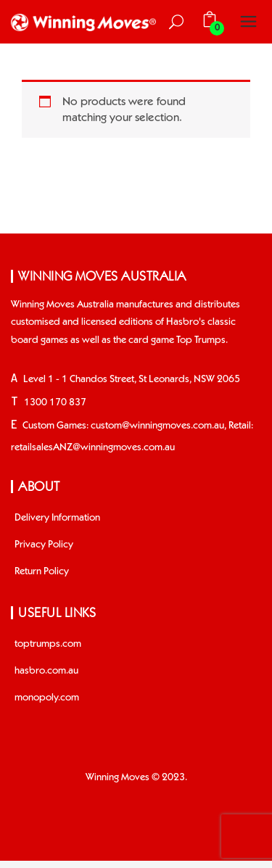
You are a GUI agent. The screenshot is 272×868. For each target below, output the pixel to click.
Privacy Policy (44, 545)
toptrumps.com (48, 644)
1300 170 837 (55, 402)
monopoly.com (47, 698)
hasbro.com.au (46, 671)
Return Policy (42, 571)
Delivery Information (57, 518)
